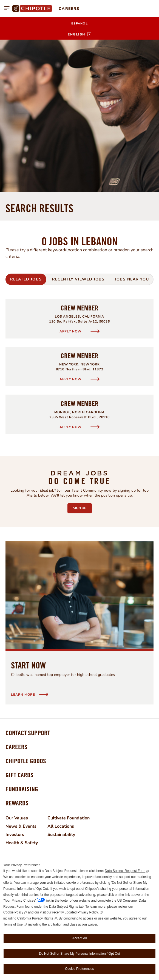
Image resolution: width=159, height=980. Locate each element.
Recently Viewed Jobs (78, 127)
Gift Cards (19, 623)
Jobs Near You (132, 127)
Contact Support (28, 581)
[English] (79, 34)
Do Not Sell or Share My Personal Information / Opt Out (79, 954)
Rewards (17, 651)
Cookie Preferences (79, 969)
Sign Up (82, 355)
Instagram (10, 754)
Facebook (30, 754)
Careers (69, 9)
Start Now (28, 513)
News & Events (21, 674)
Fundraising (22, 637)
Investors (15, 682)
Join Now (80, 850)
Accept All (80, 938)
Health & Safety (22, 691)
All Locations (61, 674)
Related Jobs (26, 127)
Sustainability (61, 682)
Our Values (17, 666)
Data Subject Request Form (125, 871)
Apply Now (71, 179)
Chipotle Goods (26, 609)
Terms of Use (13, 924)
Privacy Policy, (88, 912)
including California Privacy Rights (28, 918)
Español (79, 24)
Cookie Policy (13, 912)
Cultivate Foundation (69, 666)
